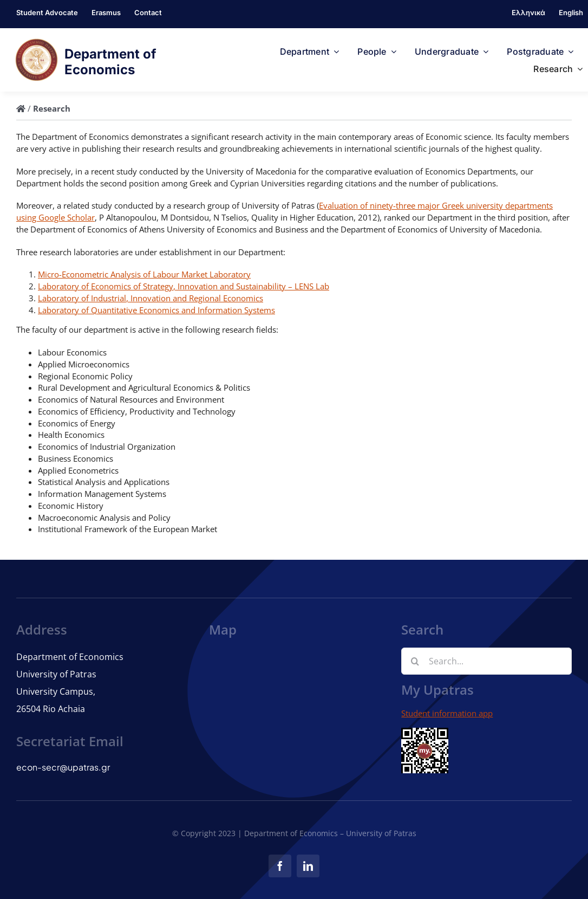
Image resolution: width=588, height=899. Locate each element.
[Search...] (486, 661)
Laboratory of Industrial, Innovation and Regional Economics (151, 298)
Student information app (447, 713)
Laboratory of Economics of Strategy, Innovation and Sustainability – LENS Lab (184, 286)
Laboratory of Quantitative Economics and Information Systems (156, 310)
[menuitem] (528, 14)
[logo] (37, 42)
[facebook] (280, 866)
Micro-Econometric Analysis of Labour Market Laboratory (144, 274)
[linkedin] (308, 866)
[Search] (415, 661)
